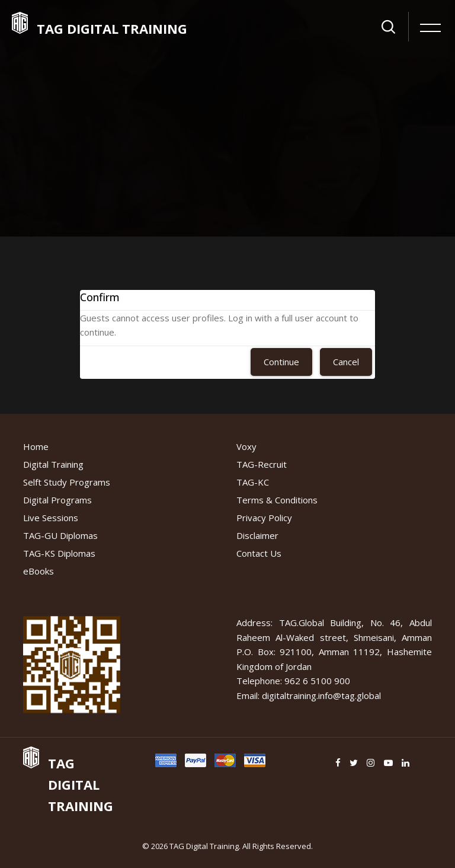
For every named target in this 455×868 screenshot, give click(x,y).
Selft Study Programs (67, 482)
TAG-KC (253, 482)
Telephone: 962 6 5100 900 (293, 681)
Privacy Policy (264, 518)
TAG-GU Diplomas (60, 535)
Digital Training (53, 464)
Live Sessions (51, 518)
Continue (281, 362)
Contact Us (259, 553)
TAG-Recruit (262, 464)
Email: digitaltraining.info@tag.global (309, 695)
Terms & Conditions (277, 500)
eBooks (39, 571)
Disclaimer (257, 535)
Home (36, 446)
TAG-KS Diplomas (59, 553)
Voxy (246, 446)
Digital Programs (57, 500)
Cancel (346, 362)
